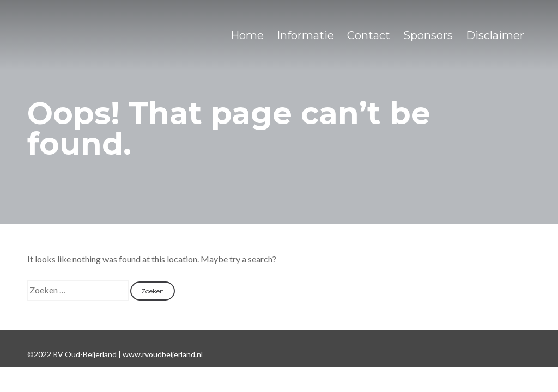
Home (247, 35)
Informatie (305, 35)
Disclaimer (495, 35)
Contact (369, 35)
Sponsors (428, 35)
